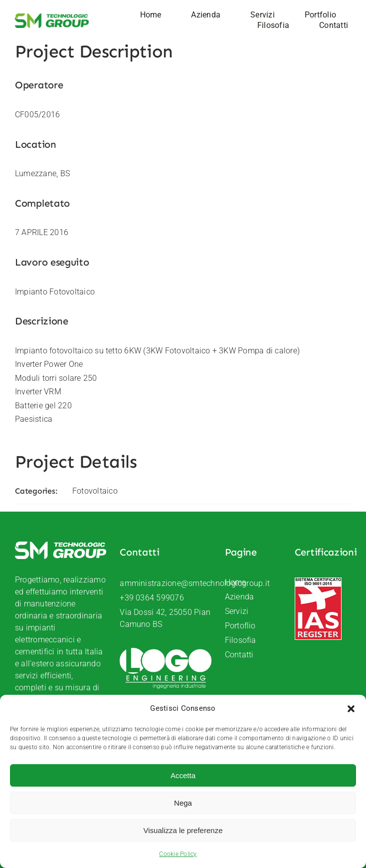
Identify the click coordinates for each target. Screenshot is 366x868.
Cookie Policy (178, 854)
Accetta (183, 775)
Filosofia (241, 640)
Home (236, 582)
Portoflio (240, 626)
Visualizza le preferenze (183, 830)
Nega (183, 803)
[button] (351, 709)
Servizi (237, 611)
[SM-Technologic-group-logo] (52, 17)
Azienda (240, 597)
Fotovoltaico (95, 491)
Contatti (239, 655)
